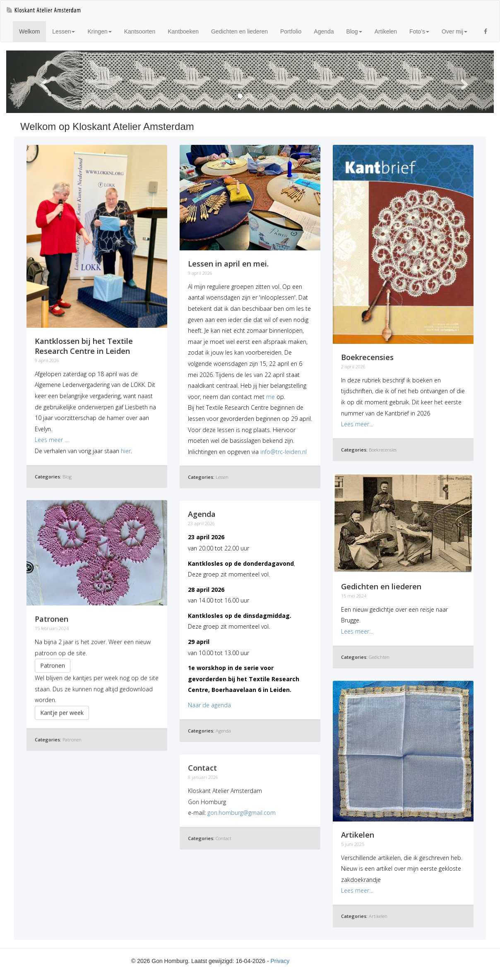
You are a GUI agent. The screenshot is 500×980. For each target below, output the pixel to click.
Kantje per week (62, 711)
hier (126, 451)
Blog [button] (354, 31)
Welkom (32, 31)
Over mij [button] (454, 31)
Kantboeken (183, 31)
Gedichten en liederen (239, 31)
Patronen (53, 664)
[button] (43, 82)
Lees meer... (357, 424)
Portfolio (291, 31)
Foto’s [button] (419, 31)
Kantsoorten (140, 31)
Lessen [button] (64, 31)
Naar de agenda (209, 705)
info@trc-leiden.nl (284, 452)
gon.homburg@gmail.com (242, 812)
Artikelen (386, 31)
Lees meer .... (52, 440)
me (270, 397)
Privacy (280, 961)
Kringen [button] (99, 31)
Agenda (324, 31)
